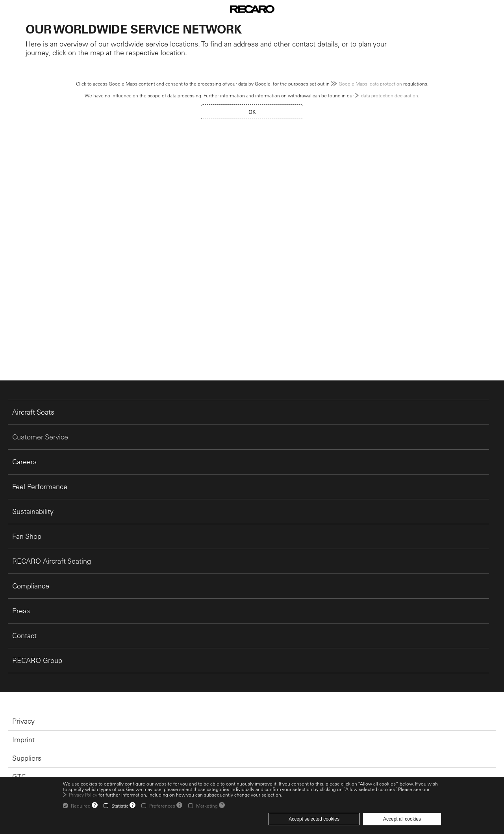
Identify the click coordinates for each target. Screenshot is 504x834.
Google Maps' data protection (370, 84)
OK (252, 112)
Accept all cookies (402, 819)
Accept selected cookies (314, 819)
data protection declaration (390, 95)
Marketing (207, 806)
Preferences (162, 806)
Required (81, 806)
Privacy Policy (83, 795)
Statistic (120, 806)
